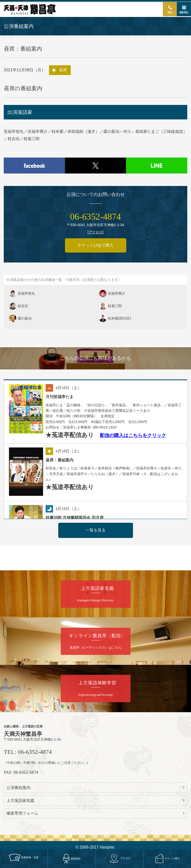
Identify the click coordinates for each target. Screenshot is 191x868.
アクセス (119, 858)
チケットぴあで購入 (96, 245)
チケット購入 (167, 858)
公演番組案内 (95, 787)
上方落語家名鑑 (95, 800)
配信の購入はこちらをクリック (133, 435)
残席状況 (72, 858)
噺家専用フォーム (95, 813)
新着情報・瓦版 (24, 857)
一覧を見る (96, 530)
